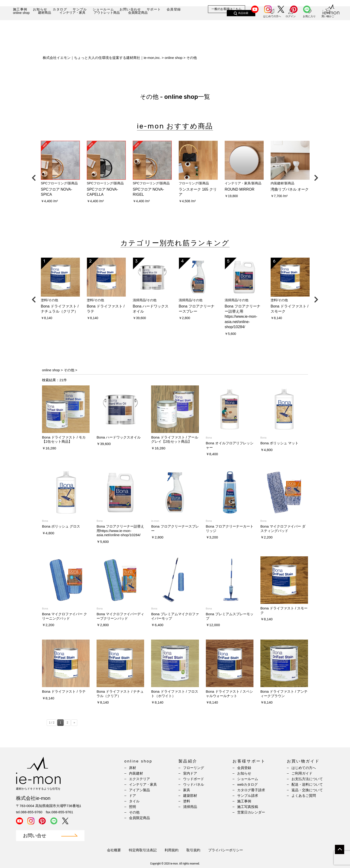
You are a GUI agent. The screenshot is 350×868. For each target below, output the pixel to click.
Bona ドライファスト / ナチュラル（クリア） (120, 693)
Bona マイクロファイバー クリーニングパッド (65, 616)
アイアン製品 (139, 790)
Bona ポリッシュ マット (280, 443)
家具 (187, 790)
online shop (21, 25)
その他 (69, 370)
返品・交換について (307, 790)
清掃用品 (190, 807)
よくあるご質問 (304, 796)
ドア (133, 796)
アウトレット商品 (107, 25)
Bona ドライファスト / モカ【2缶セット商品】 (64, 439)
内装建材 (136, 773)
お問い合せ (35, 836)
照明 (133, 807)
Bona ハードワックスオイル (119, 437)
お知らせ (40, 9)
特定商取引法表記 (143, 850)
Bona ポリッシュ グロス (61, 526)
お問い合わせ (130, 9)
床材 (133, 768)
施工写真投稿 (248, 807)
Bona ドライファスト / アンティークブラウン (284, 693)
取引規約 (193, 850)
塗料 (187, 801)
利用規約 (172, 850)
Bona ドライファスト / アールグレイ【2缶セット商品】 (175, 439)
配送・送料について (307, 784)
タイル (134, 801)
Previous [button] (34, 177)
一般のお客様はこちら (227, 9)
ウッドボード (194, 779)
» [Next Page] (74, 723)
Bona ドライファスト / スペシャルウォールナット (229, 693)
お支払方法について (307, 779)
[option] (60, 174)
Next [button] (316, 177)
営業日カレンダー (251, 812)
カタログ (60, 9)
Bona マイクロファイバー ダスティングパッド (283, 528)
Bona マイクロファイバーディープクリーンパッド (120, 616)
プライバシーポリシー (226, 850)
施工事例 (20, 9)
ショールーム (103, 9)
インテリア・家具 (72, 25)
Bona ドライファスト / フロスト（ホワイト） (175, 693)
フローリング (194, 768)
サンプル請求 (248, 796)
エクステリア (139, 779)
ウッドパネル (194, 784)
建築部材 (190, 796)
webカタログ (247, 784)
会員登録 (174, 9)
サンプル (80, 9)
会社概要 (114, 850)
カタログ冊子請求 (251, 790)
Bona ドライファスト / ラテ (64, 691)
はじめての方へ (304, 768)
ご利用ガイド (302, 773)
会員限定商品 (138, 25)
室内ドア (190, 773)
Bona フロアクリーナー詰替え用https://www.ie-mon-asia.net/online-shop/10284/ (120, 531)
